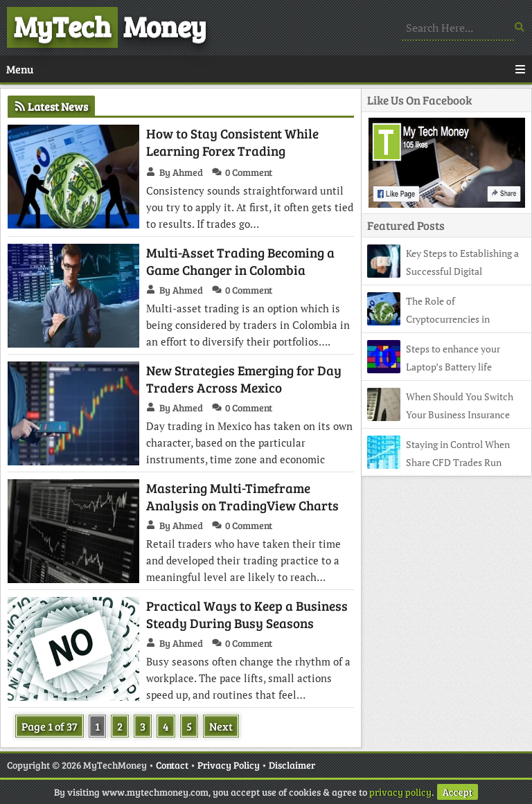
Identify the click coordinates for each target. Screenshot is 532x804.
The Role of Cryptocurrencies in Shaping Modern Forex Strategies (437, 319)
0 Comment (249, 172)
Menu (266, 69)
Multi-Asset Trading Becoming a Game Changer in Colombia (240, 261)
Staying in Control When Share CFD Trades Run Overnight (438, 462)
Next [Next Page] (221, 726)
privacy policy (400, 792)
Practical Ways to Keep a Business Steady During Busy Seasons (247, 614)
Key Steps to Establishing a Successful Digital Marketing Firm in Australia (443, 271)
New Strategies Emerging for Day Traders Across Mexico (244, 379)
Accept (458, 792)
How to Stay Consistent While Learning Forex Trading (232, 142)
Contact (172, 765)
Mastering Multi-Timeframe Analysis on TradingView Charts (242, 497)
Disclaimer (292, 765)
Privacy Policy (229, 765)
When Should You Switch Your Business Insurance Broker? (440, 414)
